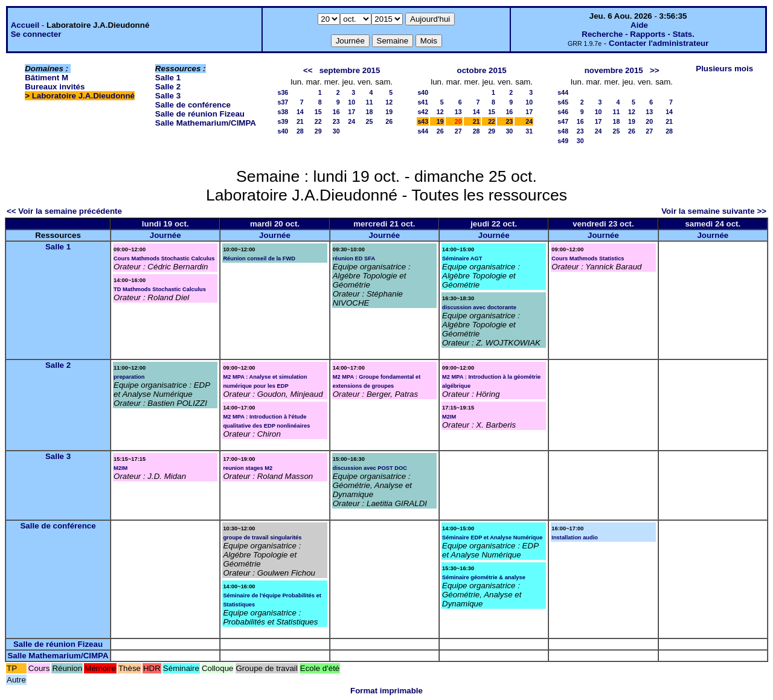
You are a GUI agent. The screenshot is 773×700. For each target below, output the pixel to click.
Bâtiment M (47, 78)
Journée (165, 235)
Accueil (25, 25)
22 (318, 121)
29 (318, 131)
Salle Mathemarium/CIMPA (206, 123)
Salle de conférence (193, 105)
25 (369, 121)
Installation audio (575, 538)
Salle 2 (168, 87)
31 (529, 131)
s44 (423, 131)
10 (351, 102)
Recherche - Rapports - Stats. (638, 34)
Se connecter (36, 34)
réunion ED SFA (354, 258)
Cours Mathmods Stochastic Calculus (164, 258)
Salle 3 (168, 96)
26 (389, 121)
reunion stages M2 (248, 468)
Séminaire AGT (462, 258)
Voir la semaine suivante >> (714, 211)
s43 (423, 121)
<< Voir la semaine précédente (64, 211)
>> (655, 70)
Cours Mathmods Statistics (588, 258)
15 (318, 112)
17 (351, 112)
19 (389, 112)
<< (308, 70)
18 (369, 112)
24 (351, 121)
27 (458, 131)
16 (336, 112)
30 (336, 131)
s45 (563, 102)
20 (649, 121)
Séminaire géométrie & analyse (484, 577)
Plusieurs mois (724, 69)
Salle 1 (168, 78)
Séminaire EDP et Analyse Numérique (492, 538)
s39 (283, 121)
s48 (563, 131)
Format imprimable (386, 691)
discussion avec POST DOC (370, 468)
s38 (283, 112)
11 (369, 102)
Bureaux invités (55, 87)
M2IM (449, 417)
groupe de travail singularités (262, 538)
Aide (639, 25)
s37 (283, 102)
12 (389, 102)
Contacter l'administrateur (659, 43)
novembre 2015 (614, 70)
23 (336, 121)
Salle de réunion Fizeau (200, 114)
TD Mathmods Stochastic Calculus (160, 289)
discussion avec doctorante (479, 307)
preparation (129, 377)
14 (300, 112)
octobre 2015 (482, 70)
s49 (563, 141)
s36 (283, 92)
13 (458, 112)
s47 (563, 121)
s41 (423, 102)
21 (300, 121)
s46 (563, 112)
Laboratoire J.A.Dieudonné (83, 96)
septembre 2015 (350, 70)
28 (300, 131)
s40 (283, 131)
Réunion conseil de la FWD (259, 258)
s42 (423, 112)
